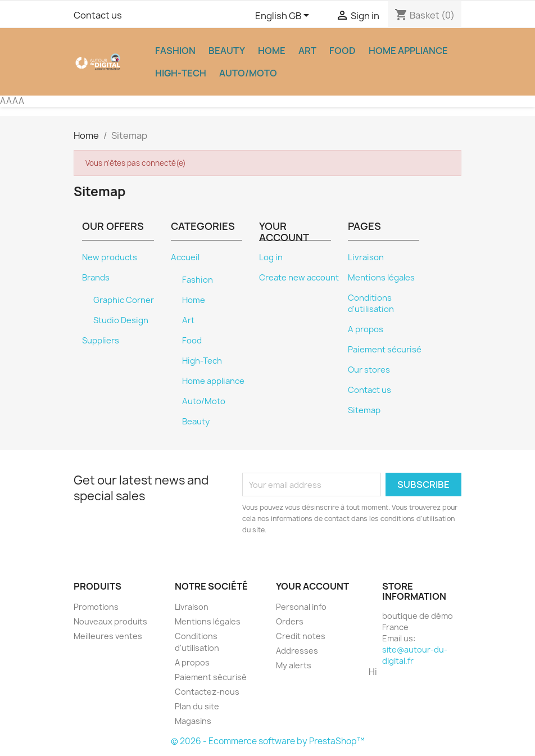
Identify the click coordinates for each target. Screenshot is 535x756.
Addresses (297, 651)
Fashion (175, 51)
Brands (96, 278)
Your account (312, 586)
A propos (366, 329)
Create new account (299, 278)
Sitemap (364, 410)
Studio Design (121, 320)
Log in (271, 257)
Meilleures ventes (108, 636)
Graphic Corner (124, 300)
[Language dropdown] (284, 16)
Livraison (366, 257)
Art (307, 51)
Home (272, 51)
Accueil (185, 257)
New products (110, 257)
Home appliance (408, 51)
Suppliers (101, 341)
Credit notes (301, 636)
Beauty (227, 51)
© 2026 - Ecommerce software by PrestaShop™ (268, 741)
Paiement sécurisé (385, 350)
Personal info (301, 607)
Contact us (98, 15)
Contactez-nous (207, 692)
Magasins (193, 721)
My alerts (294, 665)
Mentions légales (381, 278)
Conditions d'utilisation (371, 304)
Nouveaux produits (110, 621)
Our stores (369, 370)
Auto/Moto (248, 73)
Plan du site (197, 706)
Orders (290, 621)
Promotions (96, 607)
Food (343, 51)
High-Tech (181, 73)
